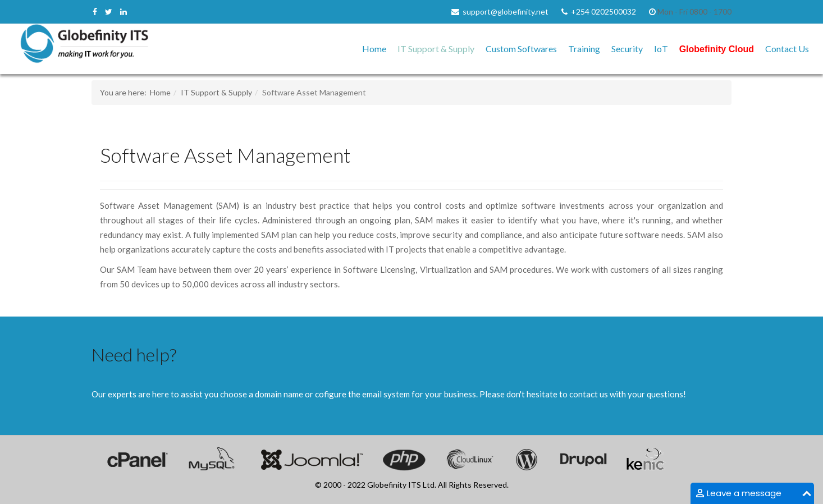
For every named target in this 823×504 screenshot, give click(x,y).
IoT (661, 49)
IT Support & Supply (436, 49)
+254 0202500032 (603, 12)
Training (584, 49)
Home (374, 49)
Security (627, 49)
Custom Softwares (521, 49)
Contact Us (787, 49)
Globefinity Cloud (717, 49)
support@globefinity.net (506, 12)
